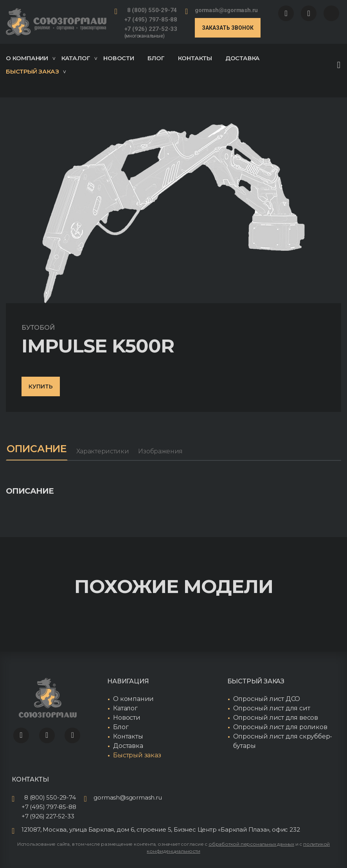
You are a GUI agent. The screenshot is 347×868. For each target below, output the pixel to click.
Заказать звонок (228, 28)
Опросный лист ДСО (267, 699)
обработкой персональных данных (251, 844)
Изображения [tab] (164, 451)
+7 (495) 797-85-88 (151, 20)
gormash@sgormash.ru (226, 10)
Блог (156, 58)
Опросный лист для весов (276, 718)
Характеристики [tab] (106, 451)
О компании (31, 58)
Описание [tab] (39, 449)
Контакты (195, 58)
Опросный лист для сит (272, 709)
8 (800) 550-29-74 (152, 10)
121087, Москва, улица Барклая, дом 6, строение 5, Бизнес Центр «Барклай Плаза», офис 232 (161, 829)
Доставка (243, 58)
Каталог (79, 58)
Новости (119, 58)
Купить (41, 386)
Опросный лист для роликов (280, 727)
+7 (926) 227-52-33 (151, 29)
